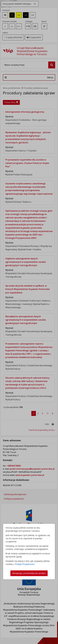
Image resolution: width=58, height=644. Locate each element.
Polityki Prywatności (25, 564)
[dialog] (29, 322)
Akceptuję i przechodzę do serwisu (29, 573)
